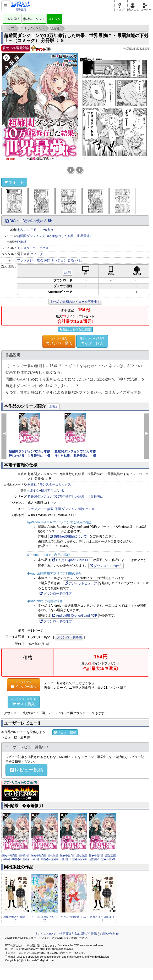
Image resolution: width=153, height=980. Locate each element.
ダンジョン (59, 260)
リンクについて (45, 934)
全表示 (53, 406)
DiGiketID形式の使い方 (29, 221)
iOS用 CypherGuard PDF (72, 560)
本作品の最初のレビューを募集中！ (75, 302)
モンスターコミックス (33, 248)
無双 (40, 260)
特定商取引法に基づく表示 (78, 934)
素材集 (28, 19)
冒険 (71, 260)
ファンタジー (26, 260)
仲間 (47, 260)
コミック (54, 19)
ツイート (14, 182)
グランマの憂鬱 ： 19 (73, 917)
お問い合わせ (109, 934)
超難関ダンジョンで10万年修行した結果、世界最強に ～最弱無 (29, 456)
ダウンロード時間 (69, 637)
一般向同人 (12, 19)
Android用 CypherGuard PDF (75, 616)
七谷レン (23, 230)
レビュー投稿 (65, 732)
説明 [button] (68, 273)
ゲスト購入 (92, 341)
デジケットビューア (81, 583)
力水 (50, 230)
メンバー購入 (59, 341)
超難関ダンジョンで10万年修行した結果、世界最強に (55, 236)
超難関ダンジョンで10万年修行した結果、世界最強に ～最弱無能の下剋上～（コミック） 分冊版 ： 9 (76, 38)
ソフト (40, 19)
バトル (80, 260)
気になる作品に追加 (75, 329)
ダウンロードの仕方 (106, 566)
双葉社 (22, 242)
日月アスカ (38, 230)
